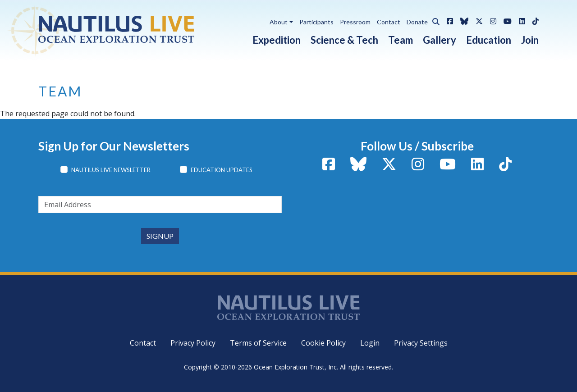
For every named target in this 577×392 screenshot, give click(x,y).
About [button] (279, 22)
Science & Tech (344, 40)
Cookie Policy (323, 343)
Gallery (440, 40)
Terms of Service (258, 343)
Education (489, 40)
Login (370, 343)
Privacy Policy (193, 343)
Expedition (277, 40)
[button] (434, 20)
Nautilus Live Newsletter (111, 170)
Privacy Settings (421, 343)
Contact (389, 22)
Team (401, 40)
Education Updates (222, 170)
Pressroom (355, 22)
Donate (417, 22)
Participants (316, 22)
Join (530, 40)
